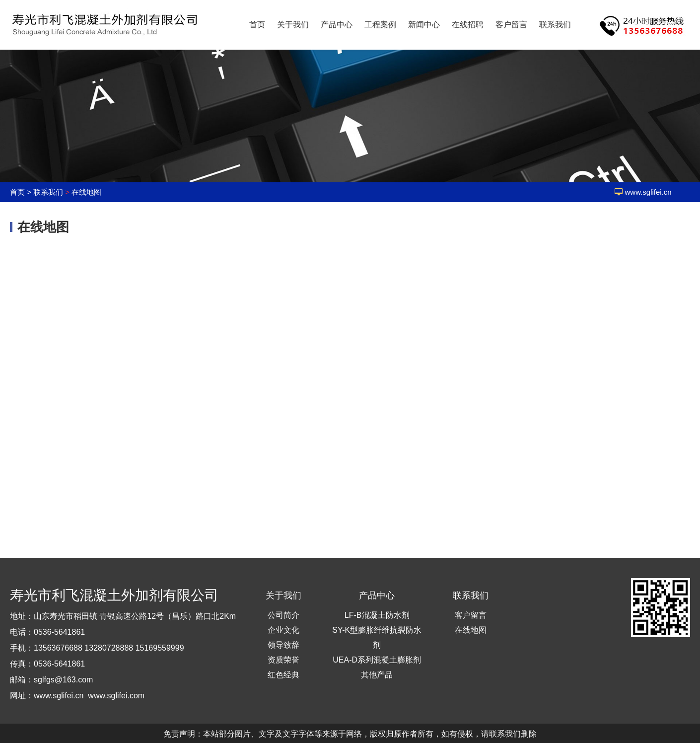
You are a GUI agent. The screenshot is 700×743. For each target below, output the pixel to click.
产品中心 (337, 25)
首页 (257, 25)
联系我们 (555, 25)
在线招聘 (468, 25)
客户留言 (511, 25)
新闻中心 (424, 25)
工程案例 (380, 25)
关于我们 (293, 25)
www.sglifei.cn (648, 192)
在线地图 (86, 192)
